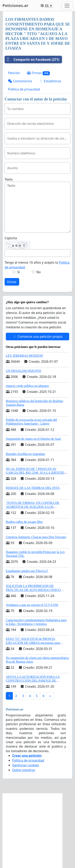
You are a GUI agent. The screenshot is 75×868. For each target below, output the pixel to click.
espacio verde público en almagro (27, 386)
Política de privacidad (24, 89)
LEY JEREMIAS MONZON (24, 356)
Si (18, 272)
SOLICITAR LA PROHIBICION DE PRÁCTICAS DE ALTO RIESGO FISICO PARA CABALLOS (33, 590)
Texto (9, 179)
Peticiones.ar (15, 5)
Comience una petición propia (37, 337)
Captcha (11, 238)
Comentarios (20, 81)
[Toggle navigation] (67, 6)
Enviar (12, 282)
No (39, 272)
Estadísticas (50, 81)
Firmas (38, 73)
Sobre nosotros (24, 770)
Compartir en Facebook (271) (32, 60)
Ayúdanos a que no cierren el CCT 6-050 (32, 605)
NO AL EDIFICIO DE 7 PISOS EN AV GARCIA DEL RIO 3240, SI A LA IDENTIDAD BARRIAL (37, 473)
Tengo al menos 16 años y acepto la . (37, 265)
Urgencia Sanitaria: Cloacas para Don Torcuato (36, 537)
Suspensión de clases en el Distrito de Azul (33, 439)
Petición (14, 73)
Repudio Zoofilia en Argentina (25, 454)
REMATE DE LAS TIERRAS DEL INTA (33, 488)
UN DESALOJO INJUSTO (23, 371)
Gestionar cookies (26, 765)
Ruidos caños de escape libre (24, 522)
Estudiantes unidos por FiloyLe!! (27, 571)
